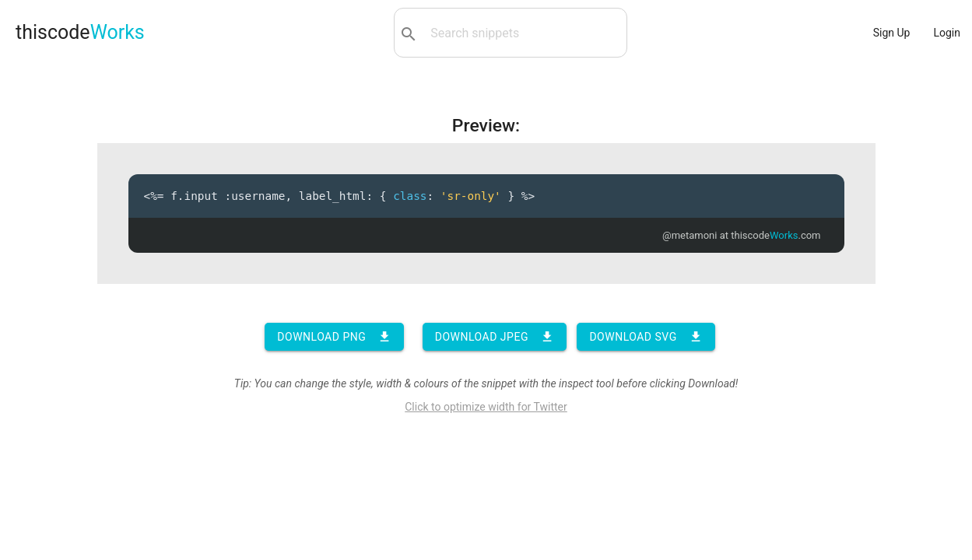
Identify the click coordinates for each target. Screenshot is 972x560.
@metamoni (690, 235)
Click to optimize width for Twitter (486, 407)
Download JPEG (495, 337)
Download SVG (646, 337)
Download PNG (334, 337)
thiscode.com (775, 235)
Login (947, 33)
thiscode (80, 32)
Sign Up (892, 33)
